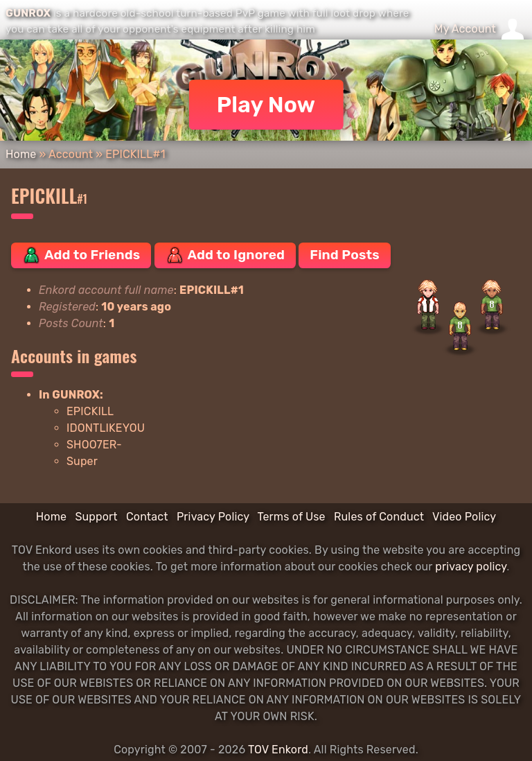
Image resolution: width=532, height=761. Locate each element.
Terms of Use (292, 517)
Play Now (266, 105)
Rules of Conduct (379, 517)
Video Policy (464, 517)
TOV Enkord (278, 750)
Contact (147, 517)
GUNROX (28, 13)
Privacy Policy (213, 517)
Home (21, 154)
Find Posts (344, 255)
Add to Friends (81, 255)
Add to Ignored (225, 255)
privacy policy (471, 567)
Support (96, 517)
